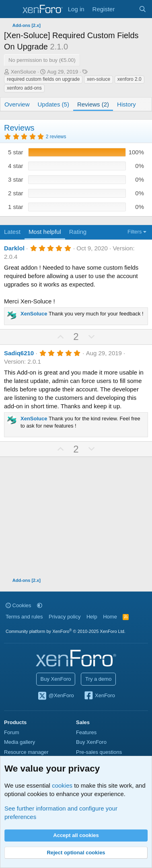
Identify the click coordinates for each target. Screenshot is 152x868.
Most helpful (45, 232)
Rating (78, 232)
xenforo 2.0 (129, 79)
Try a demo (98, 679)
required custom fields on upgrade (43, 79)
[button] (40, 605)
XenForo (99, 696)
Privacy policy (65, 617)
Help (92, 617)
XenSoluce (24, 72)
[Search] (143, 9)
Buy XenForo (56, 679)
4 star (16, 166)
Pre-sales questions (99, 752)
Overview (17, 104)
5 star (16, 152)
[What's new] (126, 9)
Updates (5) (53, 104)
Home (110, 617)
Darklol (14, 248)
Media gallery (20, 742)
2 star (16, 193)
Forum (12, 732)
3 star (16, 179)
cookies (62, 785)
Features (86, 732)
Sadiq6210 (19, 353)
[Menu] (11, 9)
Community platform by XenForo (66, 631)
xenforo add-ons (24, 88)
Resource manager (26, 752)
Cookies (18, 605)
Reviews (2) (93, 104)
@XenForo (55, 696)
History (126, 104)
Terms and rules (24, 617)
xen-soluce (99, 79)
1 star (16, 207)
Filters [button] (135, 232)
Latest (12, 232)
